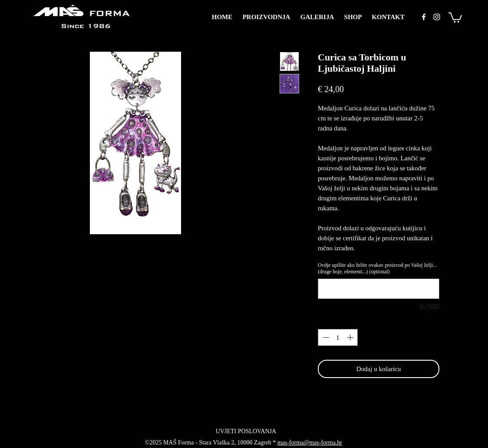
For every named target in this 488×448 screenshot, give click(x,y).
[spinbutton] (338, 337)
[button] (455, 17)
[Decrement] (325, 337)
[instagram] (437, 17)
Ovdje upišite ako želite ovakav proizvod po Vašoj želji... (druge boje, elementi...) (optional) (377, 268)
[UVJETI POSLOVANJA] (246, 431)
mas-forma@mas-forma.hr (310, 443)
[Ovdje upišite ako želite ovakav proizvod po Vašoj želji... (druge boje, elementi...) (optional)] (379, 289)
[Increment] (351, 337)
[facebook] (424, 17)
